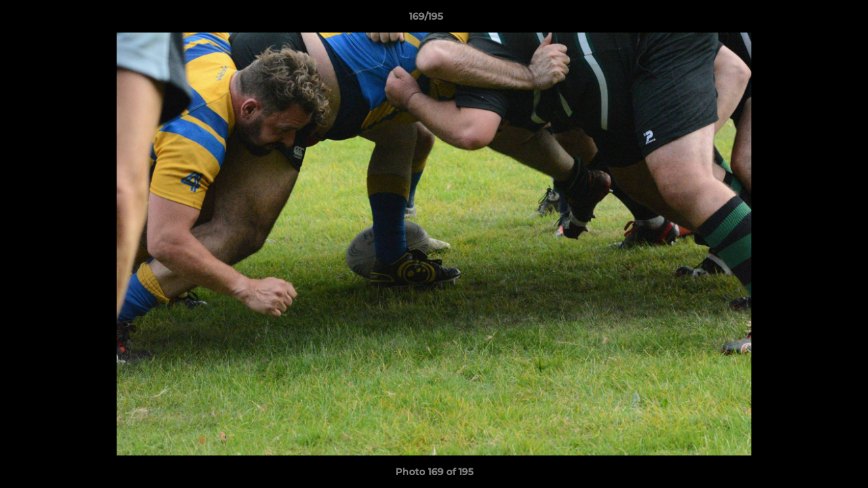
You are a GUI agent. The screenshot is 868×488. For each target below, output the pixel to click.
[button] (811, 20)
